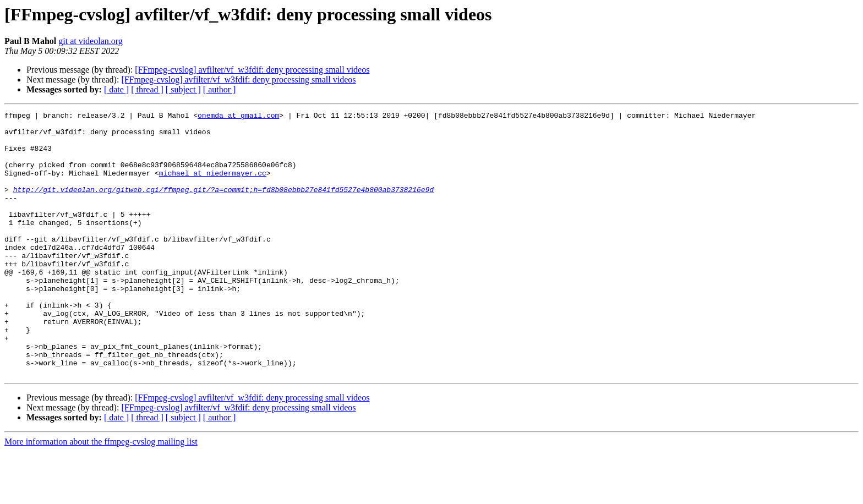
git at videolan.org (91, 41)
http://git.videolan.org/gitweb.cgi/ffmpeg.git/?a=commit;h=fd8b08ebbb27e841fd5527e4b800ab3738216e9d (223, 206)
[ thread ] (147, 89)
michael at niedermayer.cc (213, 186)
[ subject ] (183, 89)
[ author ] (220, 89)
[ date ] (116, 89)
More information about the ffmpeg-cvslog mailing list (101, 494)
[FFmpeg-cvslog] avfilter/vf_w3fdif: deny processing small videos (252, 70)
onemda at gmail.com (238, 117)
